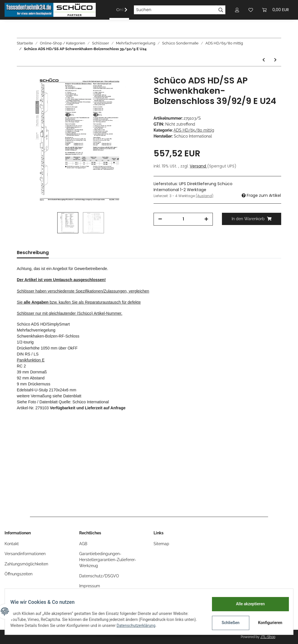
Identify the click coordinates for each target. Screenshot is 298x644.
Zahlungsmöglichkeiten (26, 564)
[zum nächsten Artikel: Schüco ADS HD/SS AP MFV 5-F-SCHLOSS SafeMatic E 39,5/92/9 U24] (275, 60)
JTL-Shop (268, 637)
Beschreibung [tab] (33, 253)
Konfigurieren (267, 623)
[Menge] (183, 219)
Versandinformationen (25, 554)
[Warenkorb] (275, 10)
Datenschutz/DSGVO (99, 576)
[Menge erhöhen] (206, 219)
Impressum (90, 586)
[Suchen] (175, 10)
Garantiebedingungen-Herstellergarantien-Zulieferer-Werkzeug (108, 560)
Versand (198, 166)
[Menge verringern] (160, 219)
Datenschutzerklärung (153, 625)
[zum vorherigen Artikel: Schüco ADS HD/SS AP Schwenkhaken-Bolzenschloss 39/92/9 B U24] (264, 60)
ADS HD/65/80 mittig (194, 130)
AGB (83, 544)
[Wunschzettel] (251, 10)
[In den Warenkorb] (252, 219)
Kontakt (12, 544)
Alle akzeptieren (247, 604)
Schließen (227, 623)
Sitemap (161, 544)
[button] (237, 10)
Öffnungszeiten (19, 574)
